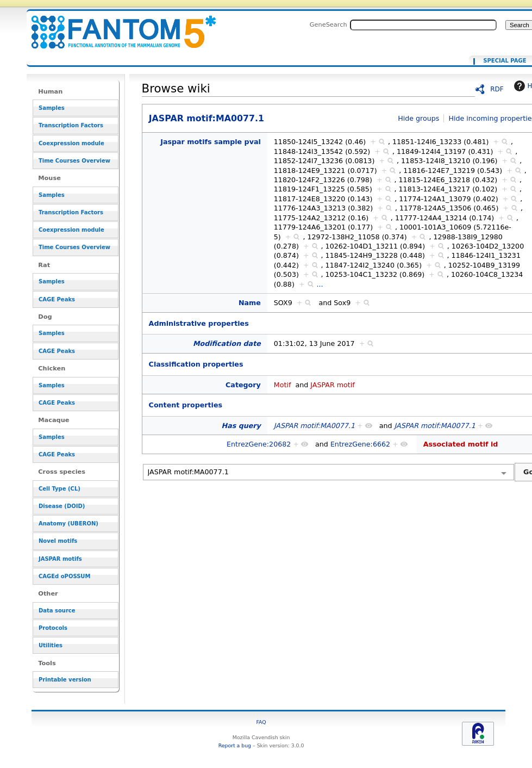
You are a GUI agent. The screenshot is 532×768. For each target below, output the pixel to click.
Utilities (51, 645)
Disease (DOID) (62, 506)
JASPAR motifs (60, 559)
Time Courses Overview (74, 161)
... (320, 284)
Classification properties (196, 364)
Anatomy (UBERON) (68, 524)
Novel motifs (58, 541)
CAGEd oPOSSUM (64, 576)
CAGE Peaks (57, 299)
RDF (497, 89)
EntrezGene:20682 (259, 444)
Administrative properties (199, 323)
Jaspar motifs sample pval (211, 142)
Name (250, 303)
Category (243, 385)
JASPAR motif (333, 385)
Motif (283, 385)
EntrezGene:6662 (360, 444)
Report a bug (235, 745)
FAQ (261, 722)
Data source (57, 611)
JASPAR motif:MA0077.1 (117, 26)
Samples (52, 108)
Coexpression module (71, 143)
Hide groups (418, 118)
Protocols (53, 628)
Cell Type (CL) (60, 489)
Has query (241, 426)
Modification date (227, 343)
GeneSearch (328, 24)
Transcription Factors (71, 125)
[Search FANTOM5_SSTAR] (423, 25)
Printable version (65, 680)
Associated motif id (461, 444)
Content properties (186, 405)
